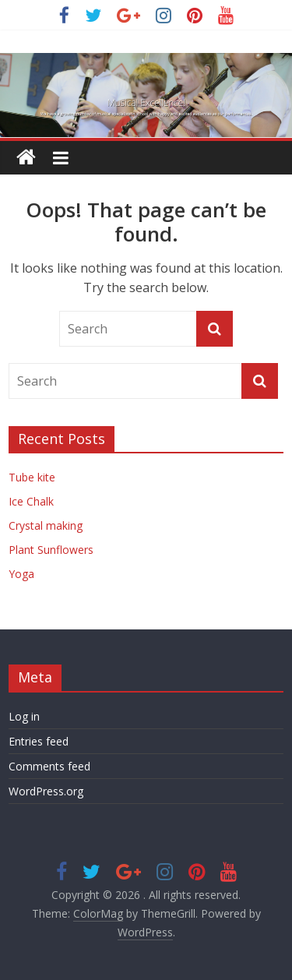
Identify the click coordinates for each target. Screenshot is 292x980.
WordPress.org (46, 791)
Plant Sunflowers (51, 550)
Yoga (21, 574)
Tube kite (32, 477)
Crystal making (46, 525)
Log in (24, 716)
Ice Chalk (31, 501)
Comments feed (49, 766)
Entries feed (39, 741)
